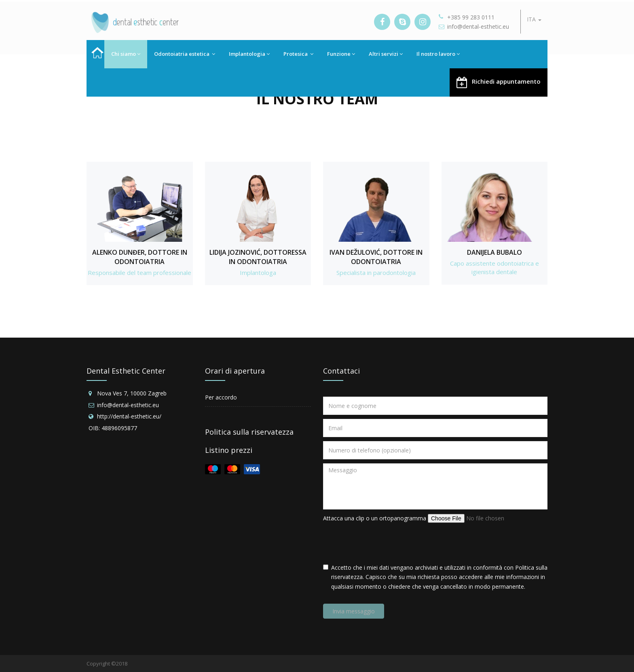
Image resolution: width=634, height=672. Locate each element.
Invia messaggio (354, 611)
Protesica (298, 54)
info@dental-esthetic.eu (478, 26)
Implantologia (249, 54)
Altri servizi (386, 54)
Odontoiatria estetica (185, 54)
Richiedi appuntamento (499, 82)
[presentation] (385, 543)
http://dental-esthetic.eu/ (129, 416)
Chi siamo (126, 54)
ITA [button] (534, 19)
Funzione (341, 54)
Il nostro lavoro (438, 54)
